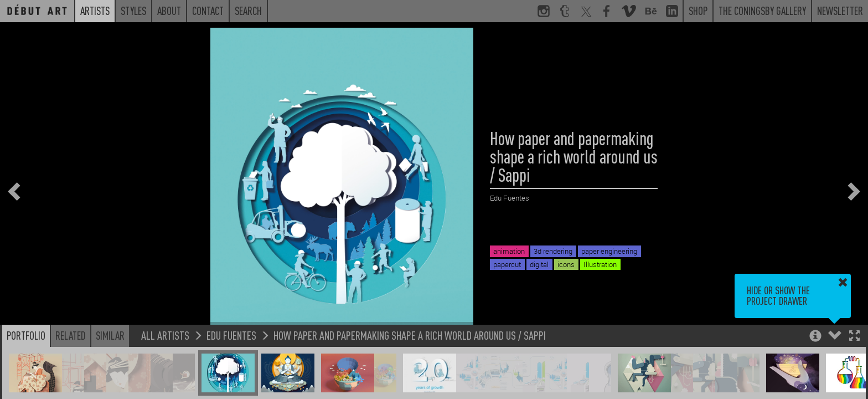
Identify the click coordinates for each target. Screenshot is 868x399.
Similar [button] (110, 335)
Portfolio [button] (26, 335)
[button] (854, 337)
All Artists (165, 335)
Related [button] (71, 335)
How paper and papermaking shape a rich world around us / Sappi (410, 335)
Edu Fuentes (231, 335)
